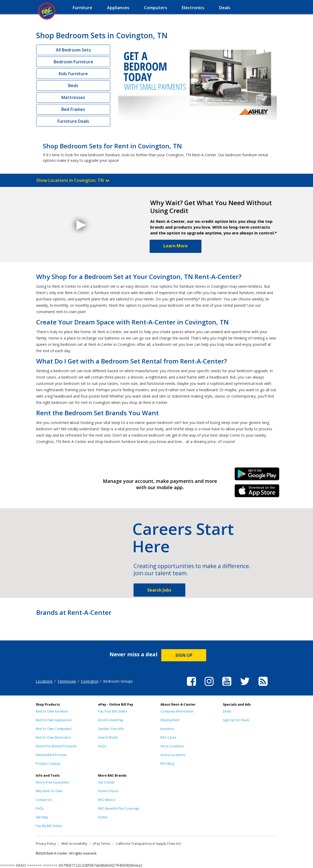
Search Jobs (159, 590)
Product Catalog (48, 764)
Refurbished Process (51, 755)
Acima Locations (173, 755)
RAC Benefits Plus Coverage (119, 808)
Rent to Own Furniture (52, 711)
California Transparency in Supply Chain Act (148, 844)
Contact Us (44, 800)
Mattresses (73, 97)
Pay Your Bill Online (113, 711)
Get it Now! (106, 782)
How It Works (108, 737)
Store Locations (172, 746)
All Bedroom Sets (73, 50)
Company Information (177, 711)
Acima (103, 817)
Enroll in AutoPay (111, 720)
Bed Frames (73, 109)
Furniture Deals (73, 121)
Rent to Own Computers (54, 729)
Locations (44, 681)
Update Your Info (111, 729)
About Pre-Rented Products (56, 746)
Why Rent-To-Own (49, 791)
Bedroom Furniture (73, 62)
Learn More (176, 246)
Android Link (257, 476)
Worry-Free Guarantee (52, 782)
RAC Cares (168, 737)
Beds (73, 86)
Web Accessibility (74, 844)
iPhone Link (257, 493)
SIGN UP (184, 655)
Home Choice (108, 791)
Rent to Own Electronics (53, 737)
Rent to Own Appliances (54, 720)
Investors (167, 729)
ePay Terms (102, 844)
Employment (170, 720)
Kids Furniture (73, 74)
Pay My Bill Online (49, 826)
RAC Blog (167, 764)
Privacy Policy (46, 844)
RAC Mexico (107, 800)
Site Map (42, 817)
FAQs (102, 746)
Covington (90, 681)
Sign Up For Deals (236, 720)
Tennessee (67, 681)
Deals (227, 711)
